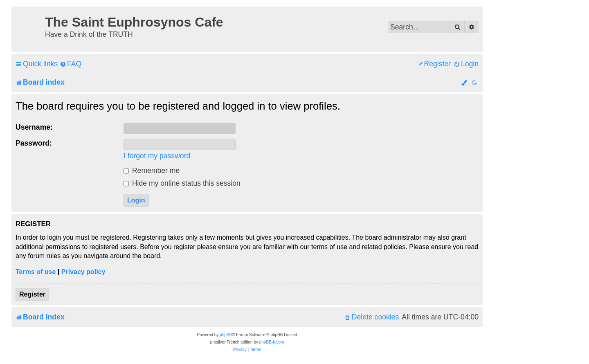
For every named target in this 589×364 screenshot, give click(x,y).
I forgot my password (157, 156)
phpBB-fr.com (272, 342)
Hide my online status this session (182, 183)
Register (32, 294)
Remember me (152, 171)
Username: (34, 127)
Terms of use (36, 272)
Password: (34, 143)
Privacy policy (83, 272)
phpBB (226, 335)
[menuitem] (71, 64)
